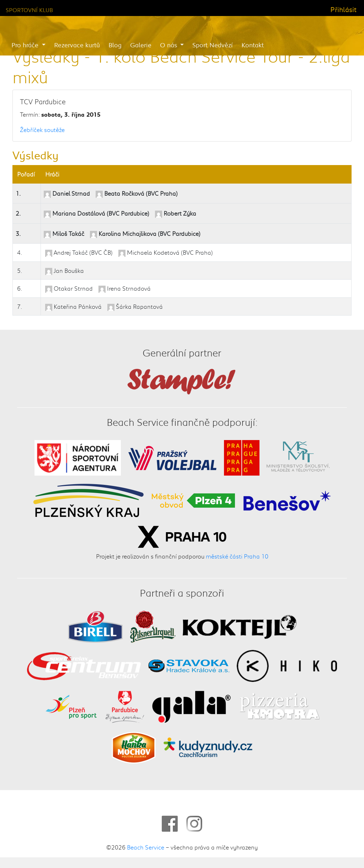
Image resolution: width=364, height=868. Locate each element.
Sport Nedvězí (213, 45)
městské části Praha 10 (237, 556)
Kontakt (253, 45)
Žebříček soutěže (42, 129)
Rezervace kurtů (77, 45)
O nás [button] (169, 45)
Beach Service (146, 847)
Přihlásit (343, 9)
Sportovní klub (29, 10)
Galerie (141, 45)
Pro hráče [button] (26, 45)
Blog (115, 45)
